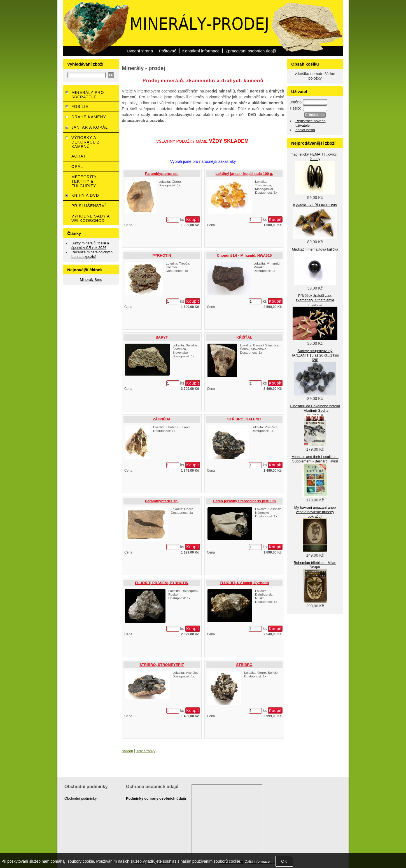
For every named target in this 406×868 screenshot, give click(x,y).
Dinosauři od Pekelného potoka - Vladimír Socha (315, 408)
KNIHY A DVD (85, 195)
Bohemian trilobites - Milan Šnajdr (315, 565)
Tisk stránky (146, 751)
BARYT (162, 337)
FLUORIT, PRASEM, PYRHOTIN (162, 583)
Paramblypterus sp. (162, 174)
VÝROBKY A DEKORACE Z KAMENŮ (86, 142)
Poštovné (168, 51)
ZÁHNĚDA (162, 419)
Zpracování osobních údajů (251, 51)
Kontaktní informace (201, 51)
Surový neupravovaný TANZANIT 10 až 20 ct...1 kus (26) (315, 355)
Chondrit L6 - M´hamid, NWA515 (244, 255)
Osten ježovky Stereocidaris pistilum (244, 501)
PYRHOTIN (162, 255)
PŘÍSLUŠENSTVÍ (89, 206)
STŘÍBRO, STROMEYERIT (162, 665)
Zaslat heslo (305, 130)
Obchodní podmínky (81, 798)
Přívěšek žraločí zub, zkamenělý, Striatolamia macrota (315, 300)
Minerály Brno (91, 280)
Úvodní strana (140, 51)
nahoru (127, 751)
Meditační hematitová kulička (315, 249)
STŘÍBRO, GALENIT (244, 419)
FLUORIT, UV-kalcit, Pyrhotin (244, 583)
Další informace (257, 861)
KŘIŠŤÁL (244, 337)
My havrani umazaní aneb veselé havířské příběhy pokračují (315, 512)
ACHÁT (79, 156)
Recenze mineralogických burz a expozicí (92, 254)
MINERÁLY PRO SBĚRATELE (88, 95)
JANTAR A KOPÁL (90, 127)
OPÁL (77, 166)
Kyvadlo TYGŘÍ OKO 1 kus (315, 205)
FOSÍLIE (80, 107)
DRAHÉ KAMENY (89, 117)
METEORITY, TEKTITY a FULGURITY (85, 181)
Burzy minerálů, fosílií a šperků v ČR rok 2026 (90, 245)
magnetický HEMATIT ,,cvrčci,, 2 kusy (315, 157)
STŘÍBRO (244, 665)
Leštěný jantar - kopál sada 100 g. (244, 174)
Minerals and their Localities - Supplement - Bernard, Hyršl (315, 459)
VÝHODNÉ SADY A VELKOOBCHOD (91, 218)
